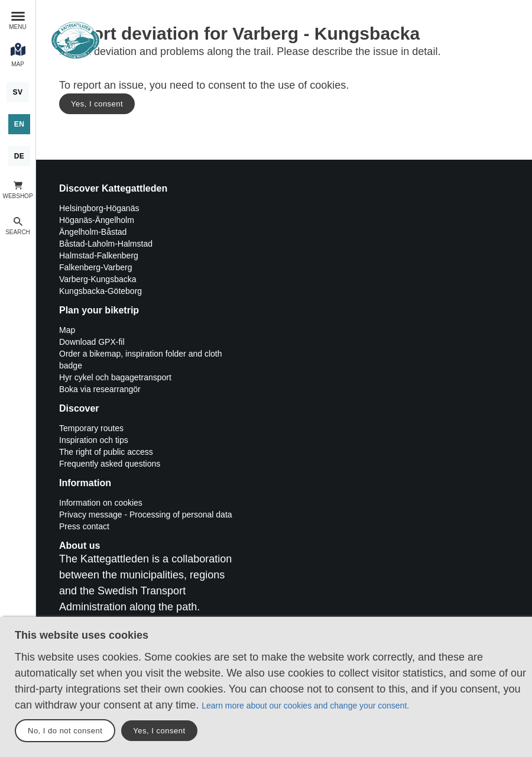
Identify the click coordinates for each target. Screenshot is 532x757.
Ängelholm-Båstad (93, 232)
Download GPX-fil (92, 342)
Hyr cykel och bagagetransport (115, 377)
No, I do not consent (65, 731)
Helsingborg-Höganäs (99, 208)
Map (67, 330)
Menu (17, 27)
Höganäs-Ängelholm (97, 220)
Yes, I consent (97, 104)
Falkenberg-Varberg (95, 267)
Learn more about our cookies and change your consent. (305, 706)
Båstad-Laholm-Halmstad (106, 244)
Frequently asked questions (110, 464)
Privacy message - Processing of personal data (146, 515)
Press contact (84, 526)
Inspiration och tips (94, 440)
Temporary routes (91, 428)
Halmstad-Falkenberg (99, 255)
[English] (20, 124)
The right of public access (106, 452)
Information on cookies (101, 503)
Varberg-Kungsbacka (98, 279)
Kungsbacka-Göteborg (100, 291)
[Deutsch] (20, 156)
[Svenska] (17, 92)
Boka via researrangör (100, 389)
